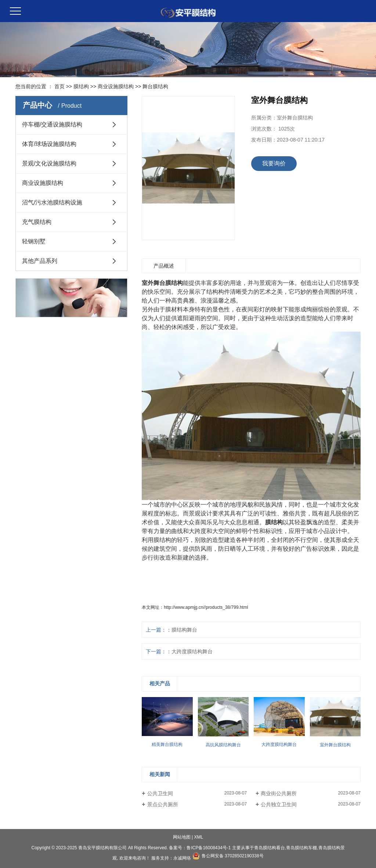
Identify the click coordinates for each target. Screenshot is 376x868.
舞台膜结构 (155, 86)
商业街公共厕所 (279, 793)
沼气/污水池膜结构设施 (52, 202)
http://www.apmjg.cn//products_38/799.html (206, 607)
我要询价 (274, 163)
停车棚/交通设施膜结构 (52, 124)
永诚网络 (182, 858)
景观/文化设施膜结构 (49, 163)
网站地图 (182, 837)
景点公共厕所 (163, 804)
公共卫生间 (160, 793)
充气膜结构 (37, 222)
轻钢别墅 (34, 241)
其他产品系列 (40, 261)
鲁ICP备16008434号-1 (209, 848)
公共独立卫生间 (279, 804)
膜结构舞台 (184, 630)
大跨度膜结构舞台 (192, 651)
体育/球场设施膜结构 (49, 144)
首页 (59, 86)
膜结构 (81, 86)
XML (199, 837)
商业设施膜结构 (116, 86)
